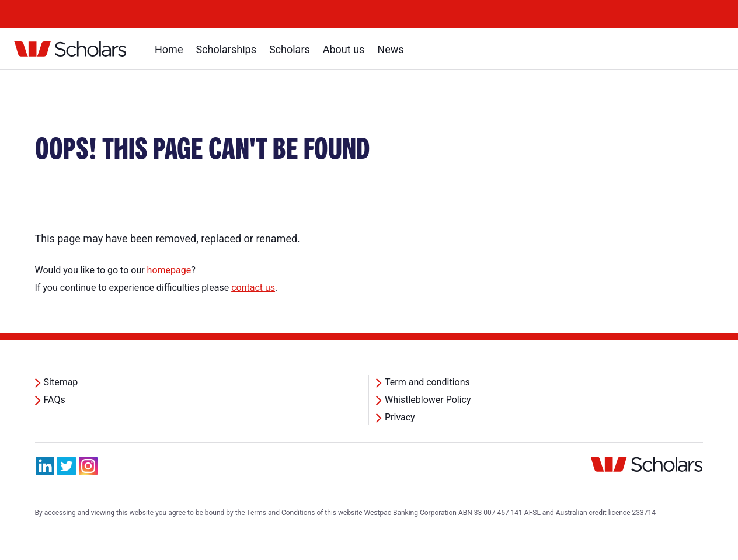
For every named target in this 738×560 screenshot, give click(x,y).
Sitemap (61, 382)
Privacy (400, 417)
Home (169, 49)
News (390, 49)
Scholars (290, 49)
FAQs (55, 400)
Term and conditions (427, 382)
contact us (253, 288)
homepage (169, 270)
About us (344, 49)
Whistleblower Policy (428, 400)
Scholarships (226, 49)
